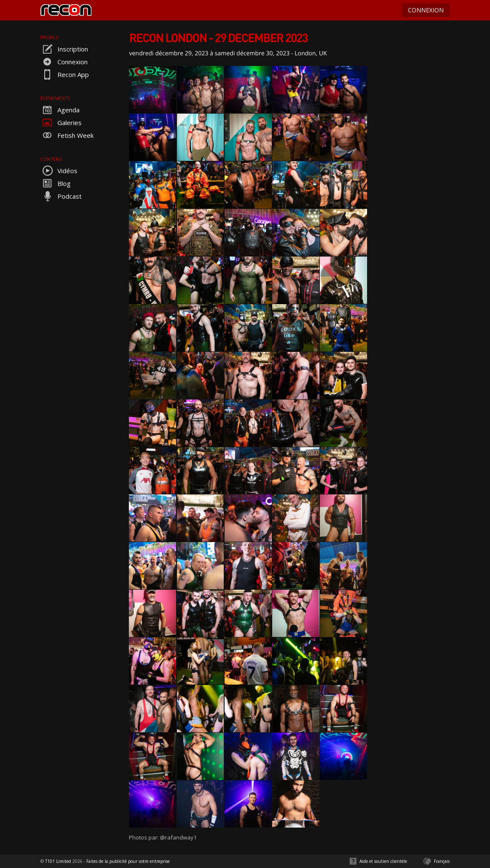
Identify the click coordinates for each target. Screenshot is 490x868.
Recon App (65, 74)
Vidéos (59, 171)
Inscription (64, 49)
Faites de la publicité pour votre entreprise (128, 861)
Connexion (64, 62)
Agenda (60, 110)
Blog (56, 183)
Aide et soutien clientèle (383, 861)
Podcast (61, 196)
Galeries (61, 123)
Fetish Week (67, 135)
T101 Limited (58, 861)
